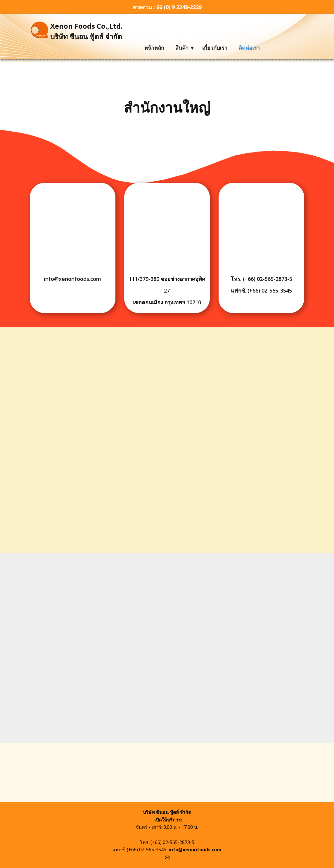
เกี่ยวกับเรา (215, 48)
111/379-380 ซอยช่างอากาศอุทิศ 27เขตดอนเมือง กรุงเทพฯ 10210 (167, 290)
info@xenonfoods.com (72, 279)
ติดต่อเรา (249, 48)
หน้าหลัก (154, 48)
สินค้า (182, 48)
